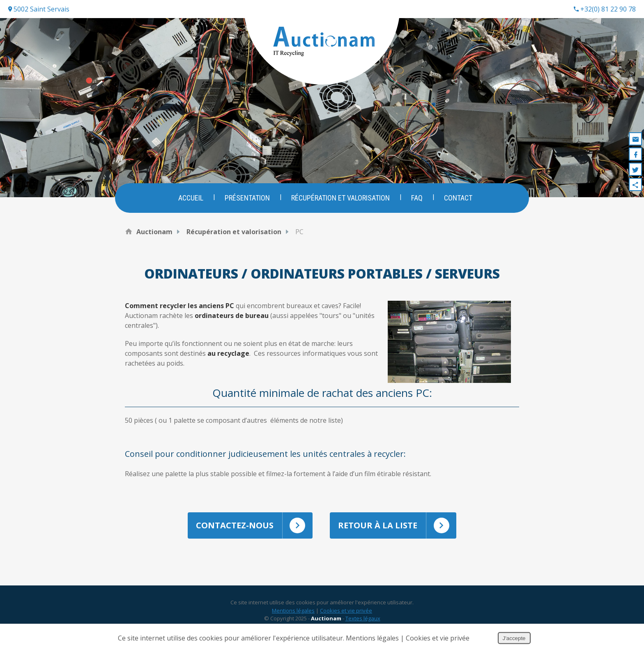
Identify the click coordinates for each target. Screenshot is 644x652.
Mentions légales (293, 611)
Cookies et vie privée (346, 611)
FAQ (417, 198)
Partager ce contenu (635, 184)
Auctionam (154, 232)
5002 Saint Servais (39, 9)
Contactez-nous (254, 525)
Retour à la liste (397, 525)
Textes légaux (363, 618)
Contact (458, 198)
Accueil (191, 198)
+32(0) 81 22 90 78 (605, 9)
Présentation (247, 198)
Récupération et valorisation (340, 198)
